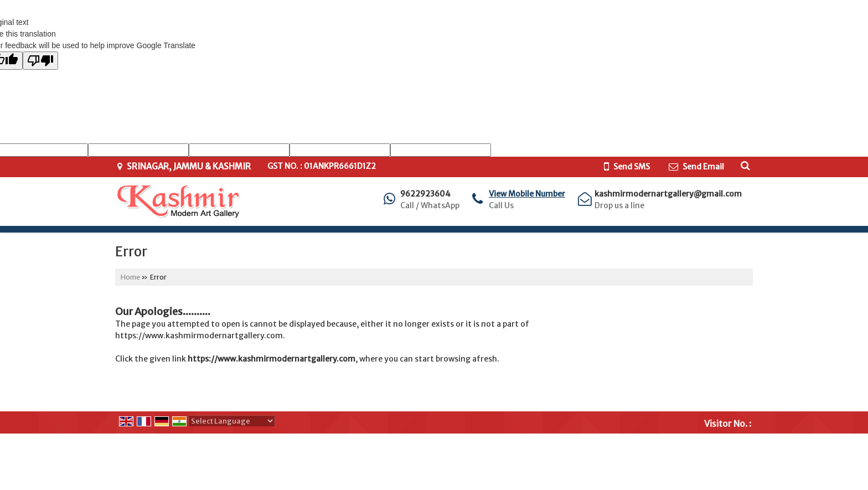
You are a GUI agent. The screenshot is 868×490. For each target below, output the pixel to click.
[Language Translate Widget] (232, 421)
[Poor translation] (40, 61)
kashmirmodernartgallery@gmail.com (668, 194)
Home (130, 277)
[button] (527, 194)
